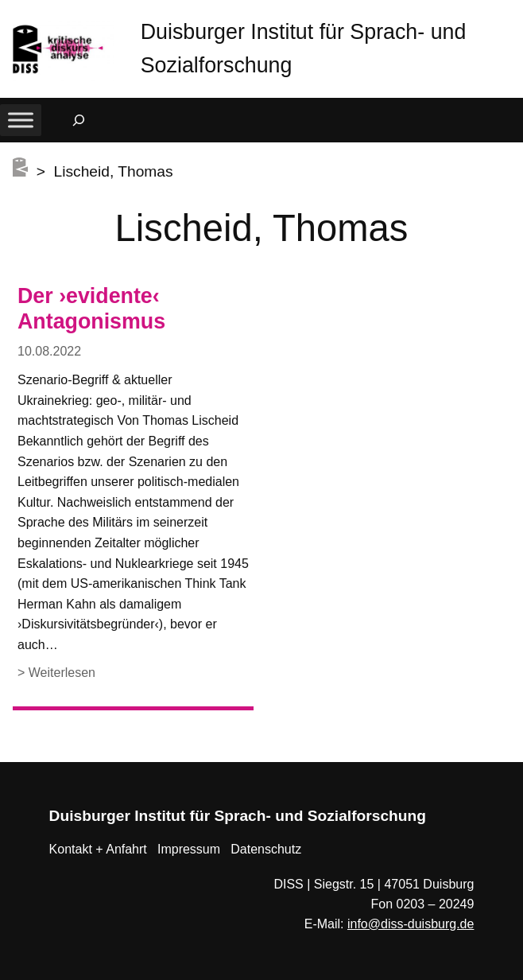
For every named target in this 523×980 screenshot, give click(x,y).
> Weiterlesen (56, 673)
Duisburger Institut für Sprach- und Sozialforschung (238, 816)
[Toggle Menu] (21, 120)
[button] (511, 16)
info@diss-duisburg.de (411, 924)
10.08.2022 (49, 351)
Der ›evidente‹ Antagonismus (91, 309)
